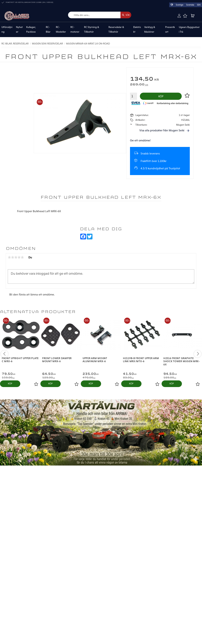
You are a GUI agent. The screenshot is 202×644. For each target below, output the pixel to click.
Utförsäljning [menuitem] (7, 30)
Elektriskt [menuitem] (137, 30)
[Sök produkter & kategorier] (91, 15)
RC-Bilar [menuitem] (48, 30)
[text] (160, 79)
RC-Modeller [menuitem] (61, 30)
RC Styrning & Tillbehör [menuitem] (92, 30)
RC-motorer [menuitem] (75, 30)
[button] (185, 16)
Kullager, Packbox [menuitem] (31, 30)
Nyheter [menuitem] (19, 30)
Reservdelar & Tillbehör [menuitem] (116, 30)
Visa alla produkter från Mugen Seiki (162, 132)
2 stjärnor (13, 259)
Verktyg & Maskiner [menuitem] (150, 30)
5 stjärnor (22, 259)
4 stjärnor (19, 259)
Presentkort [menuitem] (170, 30)
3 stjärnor (16, 259)
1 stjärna (9, 259)
